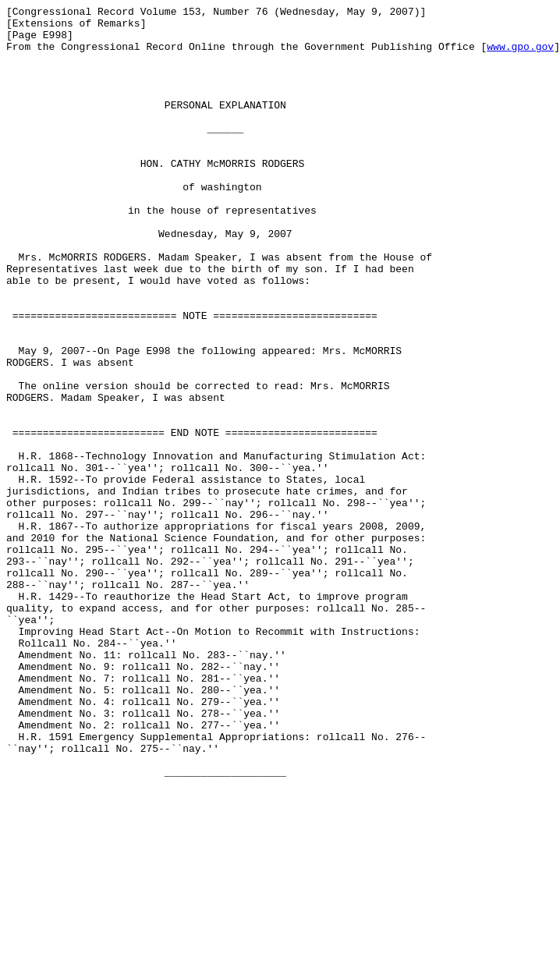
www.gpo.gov (520, 55)
